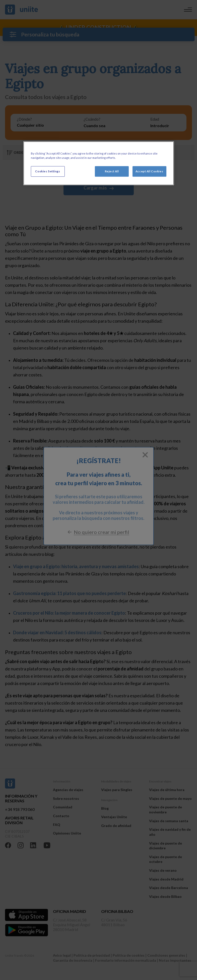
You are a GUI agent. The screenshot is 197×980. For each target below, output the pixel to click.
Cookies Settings (48, 171)
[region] (99, 163)
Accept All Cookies (149, 171)
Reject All (112, 171)
